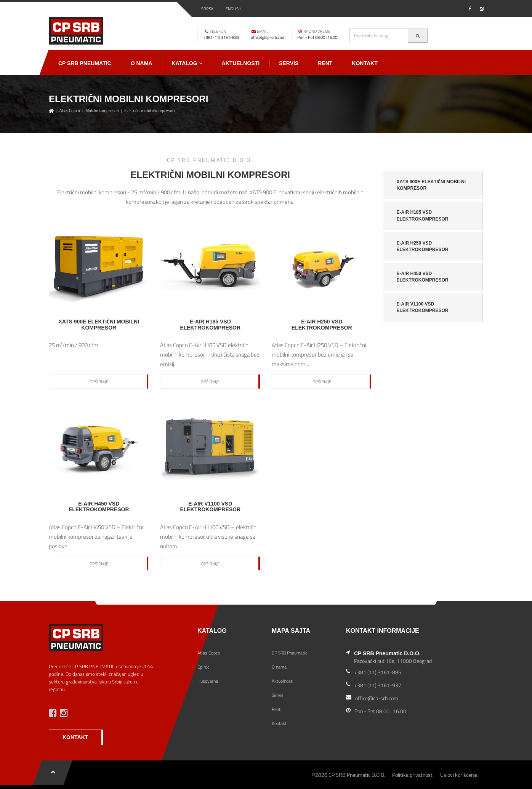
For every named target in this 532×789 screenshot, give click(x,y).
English (233, 9)
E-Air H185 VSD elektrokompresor (423, 215)
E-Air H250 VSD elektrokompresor (423, 246)
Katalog (187, 63)
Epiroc (203, 667)
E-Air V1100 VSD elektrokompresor (423, 307)
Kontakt (365, 63)
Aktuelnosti (241, 63)
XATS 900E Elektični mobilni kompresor (431, 185)
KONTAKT (75, 737)
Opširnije (99, 382)
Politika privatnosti (413, 775)
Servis (289, 63)
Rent (325, 63)
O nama (142, 63)
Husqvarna (208, 681)
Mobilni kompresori (102, 110)
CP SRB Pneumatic (85, 63)
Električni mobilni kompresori (149, 110)
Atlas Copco (70, 110)
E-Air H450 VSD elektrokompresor (423, 277)
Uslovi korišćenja (459, 775)
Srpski (208, 9)
